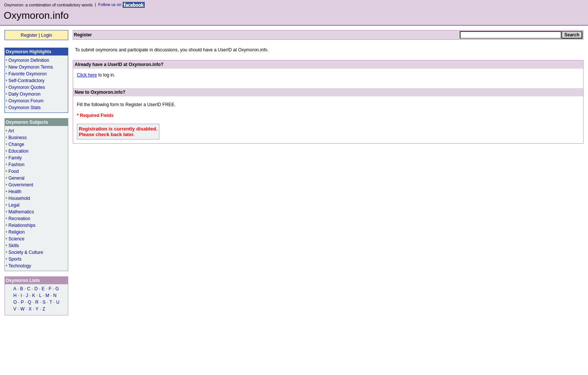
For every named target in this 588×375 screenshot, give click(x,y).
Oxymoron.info (36, 15)
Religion (17, 232)
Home (10, 350)
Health (15, 192)
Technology (20, 266)
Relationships (22, 225)
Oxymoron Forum (26, 101)
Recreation (19, 219)
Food (14, 171)
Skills (14, 246)
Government (21, 185)
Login (47, 35)
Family (15, 158)
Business (18, 138)
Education (19, 151)
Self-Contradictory (27, 81)
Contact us (79, 350)
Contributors (30, 350)
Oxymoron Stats (25, 108)
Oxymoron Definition (29, 60)
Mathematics (21, 212)
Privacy (99, 350)
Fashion (17, 165)
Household (19, 198)
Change (16, 144)
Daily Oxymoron (25, 94)
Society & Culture (26, 252)
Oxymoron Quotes (27, 87)
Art (11, 131)
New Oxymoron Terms (31, 67)
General (17, 178)
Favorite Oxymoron (28, 74)
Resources (55, 350)
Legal (14, 205)
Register (29, 35)
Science (17, 239)
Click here (87, 75)
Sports (15, 259)
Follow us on (121, 4)
